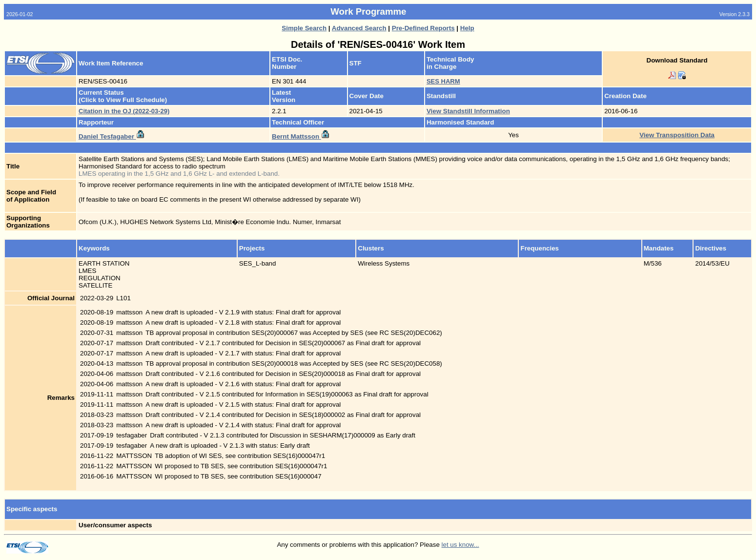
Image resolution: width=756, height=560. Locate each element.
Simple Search (304, 28)
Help (467, 28)
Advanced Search (359, 28)
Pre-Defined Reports (423, 28)
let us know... (460, 545)
